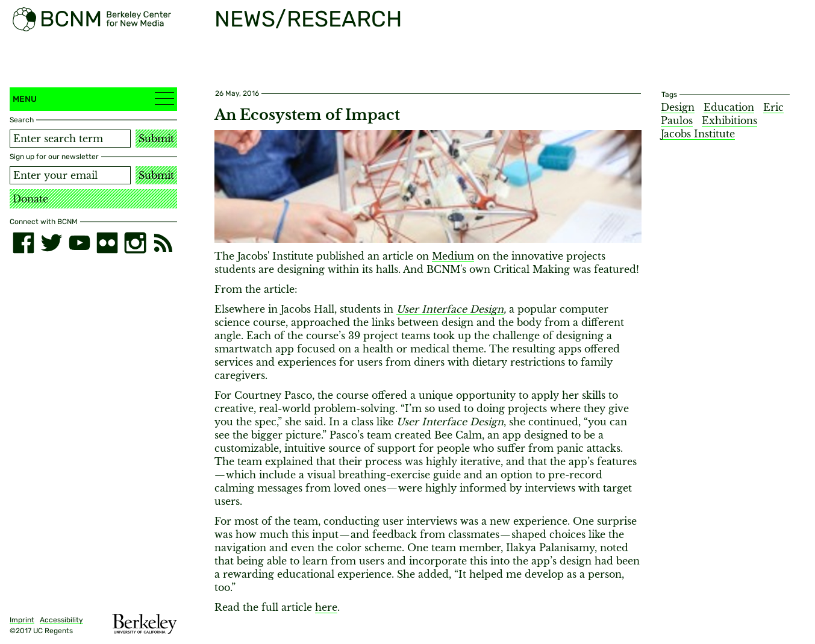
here (326, 607)
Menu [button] (93, 98)
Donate (30, 199)
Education (729, 107)
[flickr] (107, 243)
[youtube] (80, 243)
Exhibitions (729, 120)
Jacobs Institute (698, 134)
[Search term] (70, 139)
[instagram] (135, 243)
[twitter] (51, 243)
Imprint (22, 620)
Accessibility (61, 620)
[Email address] (70, 175)
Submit (156, 139)
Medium (453, 256)
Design (678, 107)
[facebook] (23, 243)
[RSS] (163, 243)
